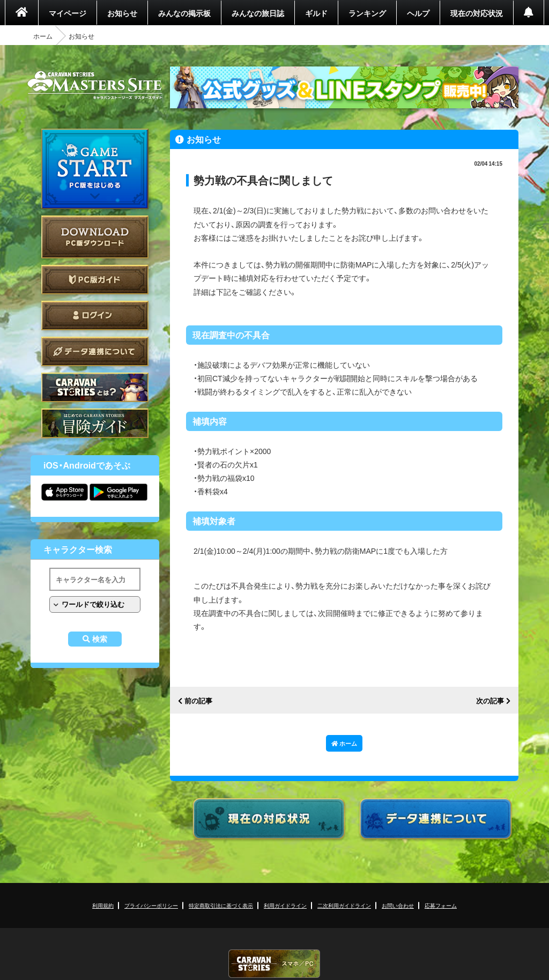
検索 (100, 639)
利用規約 (103, 905)
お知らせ (122, 13)
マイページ (68, 13)
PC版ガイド (95, 280)
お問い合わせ (398, 905)
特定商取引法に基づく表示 (221, 905)
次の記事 (490, 701)
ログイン (95, 315)
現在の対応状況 (477, 13)
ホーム (43, 36)
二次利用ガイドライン (344, 905)
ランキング (367, 13)
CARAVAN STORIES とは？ (95, 387)
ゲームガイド (95, 423)
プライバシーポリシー (151, 905)
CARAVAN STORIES (274, 964)
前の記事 (198, 701)
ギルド (316, 13)
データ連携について (95, 351)
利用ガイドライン (285, 905)
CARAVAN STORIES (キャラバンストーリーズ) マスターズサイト (95, 85)
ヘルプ (418, 13)
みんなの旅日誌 (258, 13)
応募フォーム (441, 905)
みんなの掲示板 (184, 13)
